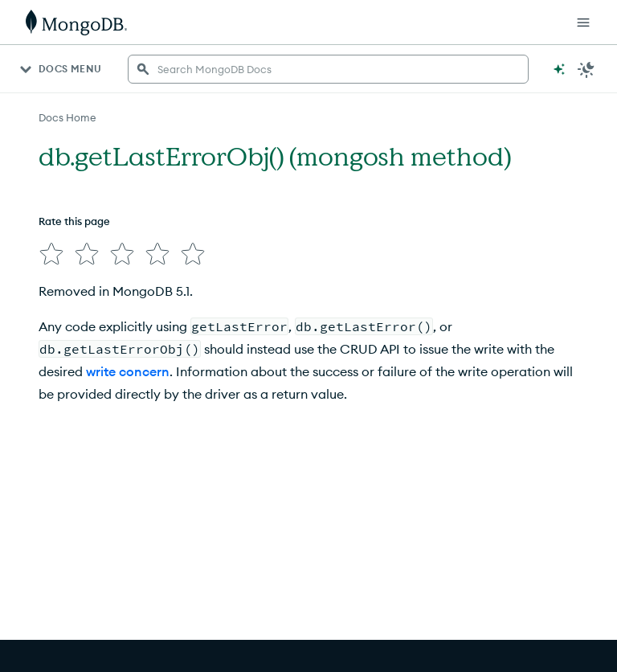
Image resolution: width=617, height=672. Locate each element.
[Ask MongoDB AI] (559, 69)
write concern (128, 371)
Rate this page (74, 221)
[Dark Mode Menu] (586, 69)
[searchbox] (328, 69)
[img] (51, 254)
